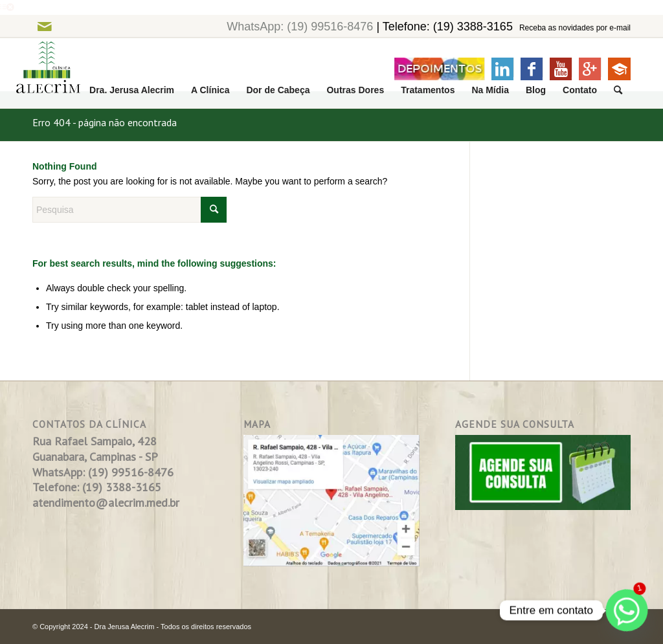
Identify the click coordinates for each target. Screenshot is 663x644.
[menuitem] (132, 90)
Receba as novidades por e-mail (575, 28)
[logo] (40, 74)
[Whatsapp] (627, 610)
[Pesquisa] (618, 90)
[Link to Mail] (44, 26)
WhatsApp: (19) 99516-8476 (300, 27)
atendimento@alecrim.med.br (106, 503)
